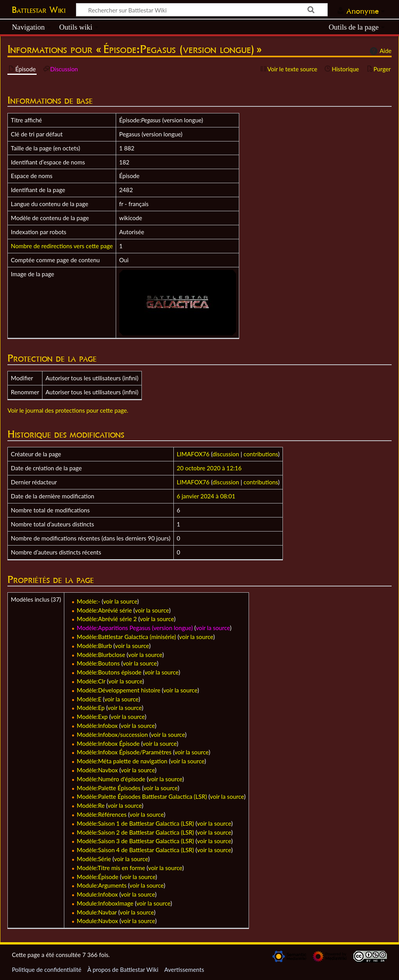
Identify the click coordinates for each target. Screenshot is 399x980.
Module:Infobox (97, 894)
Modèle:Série (94, 859)
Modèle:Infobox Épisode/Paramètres (124, 752)
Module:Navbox (97, 921)
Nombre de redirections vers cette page (62, 246)
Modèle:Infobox (97, 726)
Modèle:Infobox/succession (112, 735)
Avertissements (184, 969)
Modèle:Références (102, 814)
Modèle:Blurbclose (101, 655)
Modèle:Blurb (94, 646)
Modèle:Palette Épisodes (109, 788)
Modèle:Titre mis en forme (111, 868)
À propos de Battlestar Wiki (123, 969)
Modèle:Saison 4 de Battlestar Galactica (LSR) (135, 850)
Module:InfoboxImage (105, 903)
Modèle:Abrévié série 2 (107, 619)
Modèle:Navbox (97, 770)
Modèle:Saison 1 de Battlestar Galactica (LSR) (135, 823)
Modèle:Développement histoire (118, 690)
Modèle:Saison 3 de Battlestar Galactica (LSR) (135, 841)
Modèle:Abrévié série (104, 610)
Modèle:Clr (91, 681)
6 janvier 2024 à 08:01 (206, 496)
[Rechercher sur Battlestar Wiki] (202, 10)
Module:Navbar (97, 912)
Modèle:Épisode (98, 877)
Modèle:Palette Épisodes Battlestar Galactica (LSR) (142, 796)
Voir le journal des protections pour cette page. (68, 410)
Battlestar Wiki (39, 10)
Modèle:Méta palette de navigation (122, 761)
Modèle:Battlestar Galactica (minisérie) (126, 637)
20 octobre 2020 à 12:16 (209, 468)
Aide (380, 51)
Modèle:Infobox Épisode (108, 743)
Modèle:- (88, 601)
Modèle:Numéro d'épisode (111, 779)
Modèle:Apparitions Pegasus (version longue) (135, 628)
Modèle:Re (91, 805)
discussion (226, 454)
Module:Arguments (102, 885)
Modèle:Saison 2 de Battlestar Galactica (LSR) (135, 832)
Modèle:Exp (92, 717)
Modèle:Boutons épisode (109, 672)
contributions (261, 454)
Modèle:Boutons (98, 663)
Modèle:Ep (91, 708)
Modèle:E (89, 699)
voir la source (120, 601)
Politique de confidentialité (46, 969)
